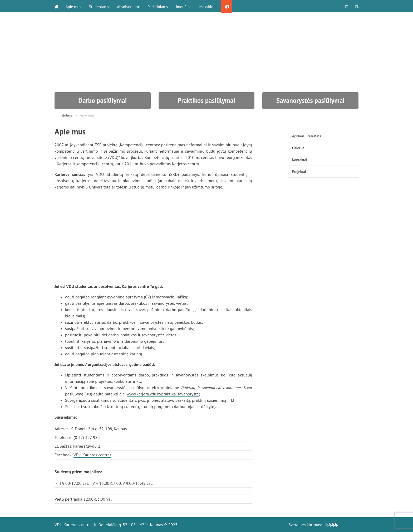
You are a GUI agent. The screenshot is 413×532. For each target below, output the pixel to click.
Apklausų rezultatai (307, 136)
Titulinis (66, 115)
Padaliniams (159, 6)
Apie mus (74, 6)
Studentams (100, 6)
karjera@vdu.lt (87, 446)
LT (345, 6)
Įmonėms (185, 6)
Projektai (299, 172)
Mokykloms (210, 6)
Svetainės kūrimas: (313, 525)
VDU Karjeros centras (92, 455)
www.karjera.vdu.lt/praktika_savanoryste (163, 394)
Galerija (298, 148)
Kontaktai (300, 160)
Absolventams (130, 6)
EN (356, 6)
